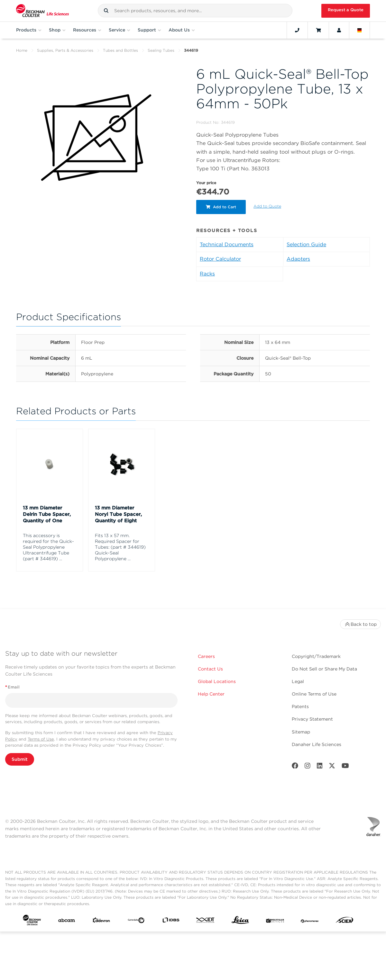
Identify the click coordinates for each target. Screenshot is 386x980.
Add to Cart (221, 207)
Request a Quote (346, 10)
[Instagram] (308, 767)
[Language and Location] (360, 30)
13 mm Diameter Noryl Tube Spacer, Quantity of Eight (118, 514)
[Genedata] (136, 922)
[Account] (339, 30)
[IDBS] (171, 922)
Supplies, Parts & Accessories (65, 50)
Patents (300, 706)
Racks (207, 274)
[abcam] (67, 922)
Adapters (298, 259)
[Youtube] (345, 767)
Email (12, 687)
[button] (106, 11)
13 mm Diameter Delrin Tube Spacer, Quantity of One (47, 514)
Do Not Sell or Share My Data (324, 669)
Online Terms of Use (314, 694)
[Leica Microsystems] (240, 922)
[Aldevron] (101, 922)
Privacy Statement (312, 719)
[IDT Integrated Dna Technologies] (206, 922)
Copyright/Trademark (316, 656)
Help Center (211, 694)
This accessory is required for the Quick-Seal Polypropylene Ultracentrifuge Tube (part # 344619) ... (48, 547)
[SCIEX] (345, 922)
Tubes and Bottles (120, 50)
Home (22, 50)
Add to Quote (267, 206)
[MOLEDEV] (275, 922)
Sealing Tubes (161, 50)
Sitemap (301, 732)
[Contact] (297, 30)
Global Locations (217, 681)
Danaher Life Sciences (317, 744)
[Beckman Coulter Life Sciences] (42, 11)
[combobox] (195, 11)
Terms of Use (41, 739)
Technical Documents (227, 244)
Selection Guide (306, 244)
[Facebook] (295, 767)
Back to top (360, 624)
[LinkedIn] (320, 767)
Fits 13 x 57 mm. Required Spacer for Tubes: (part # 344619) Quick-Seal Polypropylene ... (120, 547)
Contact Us (210, 669)
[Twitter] (332, 767)
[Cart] (318, 30)
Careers (206, 656)
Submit (20, 759)
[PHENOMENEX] (310, 922)
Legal (298, 681)
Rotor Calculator (220, 259)
